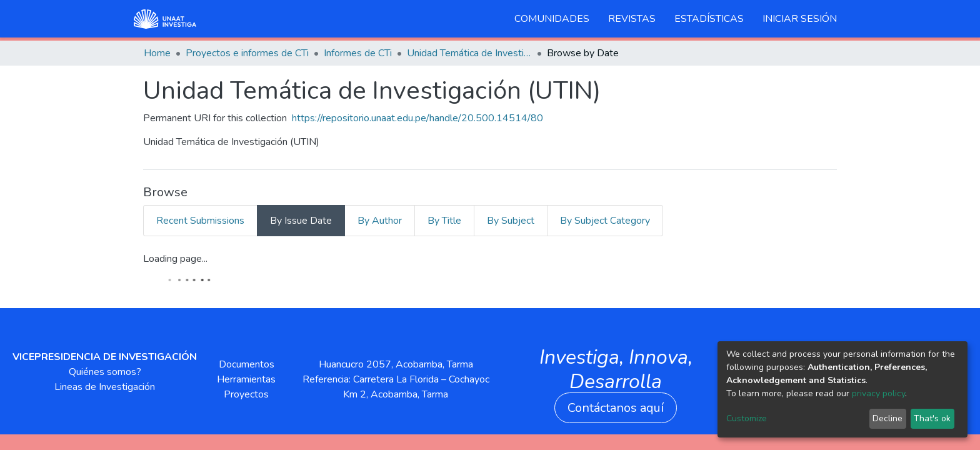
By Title (444, 221)
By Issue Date (301, 221)
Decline (887, 418)
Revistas (632, 19)
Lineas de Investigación (105, 387)
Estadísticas (709, 19)
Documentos (247, 364)
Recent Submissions (200, 221)
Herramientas (246, 379)
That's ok (932, 418)
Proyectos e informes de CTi (247, 53)
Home (157, 53)
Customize (747, 418)
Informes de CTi (358, 53)
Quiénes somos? (105, 372)
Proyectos (246, 394)
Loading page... (175, 259)
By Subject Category (605, 221)
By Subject (511, 221)
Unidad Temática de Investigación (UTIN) (469, 53)
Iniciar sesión (800, 19)
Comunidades (552, 19)
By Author (380, 221)
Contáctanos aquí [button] (616, 408)
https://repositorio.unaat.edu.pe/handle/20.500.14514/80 (417, 118)
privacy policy (878, 393)
